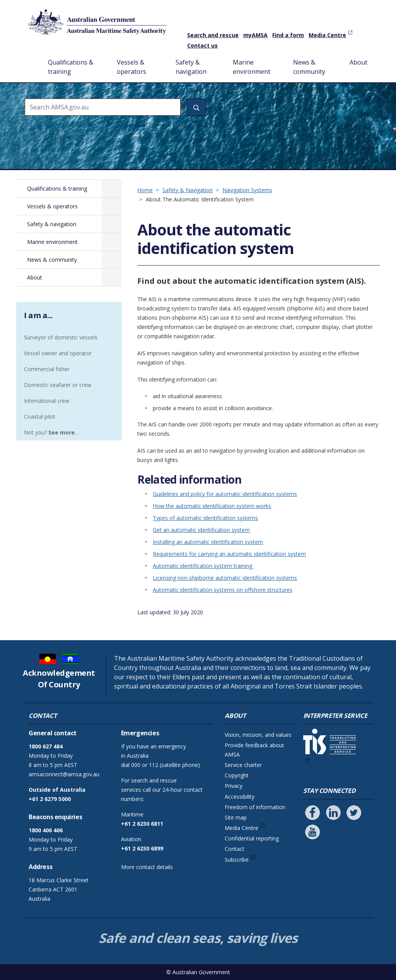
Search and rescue (213, 35)
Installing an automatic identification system (208, 542)
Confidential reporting (252, 838)
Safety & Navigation (188, 190)
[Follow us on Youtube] (312, 832)
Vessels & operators (131, 67)
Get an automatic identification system (201, 530)
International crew (47, 401)
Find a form (288, 35)
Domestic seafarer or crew (58, 385)
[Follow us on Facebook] (312, 813)
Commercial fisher (47, 369)
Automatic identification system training (203, 566)
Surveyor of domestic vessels (61, 337)
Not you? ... (51, 432)
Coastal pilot (40, 417)
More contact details (147, 867)
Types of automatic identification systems (205, 518)
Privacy (234, 786)
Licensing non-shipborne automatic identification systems (225, 578)
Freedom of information (255, 807)
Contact (235, 849)
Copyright (237, 775)
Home (32, 56)
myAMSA (255, 35)
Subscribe (237, 860)
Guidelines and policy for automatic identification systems (225, 494)
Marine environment (252, 67)
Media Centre (327, 35)
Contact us (202, 45)
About (358, 62)
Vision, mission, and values (258, 735)
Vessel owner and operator (58, 353)
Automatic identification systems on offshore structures (223, 590)
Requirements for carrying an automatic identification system (229, 554)
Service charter (243, 765)
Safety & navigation (191, 67)
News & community (309, 67)
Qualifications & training (71, 67)
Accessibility (240, 797)
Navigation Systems (247, 190)
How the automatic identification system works (212, 506)
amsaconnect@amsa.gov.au (64, 774)
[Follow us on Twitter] (354, 813)
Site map (236, 817)
